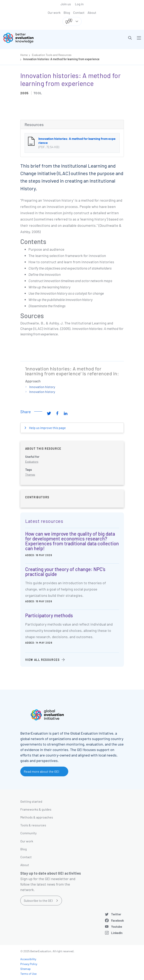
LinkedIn (117, 933)
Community (28, 833)
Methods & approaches (37, 817)
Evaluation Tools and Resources (52, 55)
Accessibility (28, 959)
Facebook (117, 920)
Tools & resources (33, 825)
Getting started (31, 801)
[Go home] (39, 38)
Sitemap (25, 969)
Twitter (116, 914)
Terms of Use (28, 974)
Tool (38, 93)
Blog (67, 12)
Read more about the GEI (41, 771)
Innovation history (42, 387)
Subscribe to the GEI (38, 900)
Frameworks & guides (36, 809)
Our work (54, 12)
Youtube (117, 927)
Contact (79, 12)
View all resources (42, 660)
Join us (66, 4)
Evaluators (32, 462)
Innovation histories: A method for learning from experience (61, 59)
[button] (130, 38)
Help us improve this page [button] (47, 428)
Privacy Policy (29, 964)
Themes (30, 474)
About (92, 12)
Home (24, 55)
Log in (79, 4)
